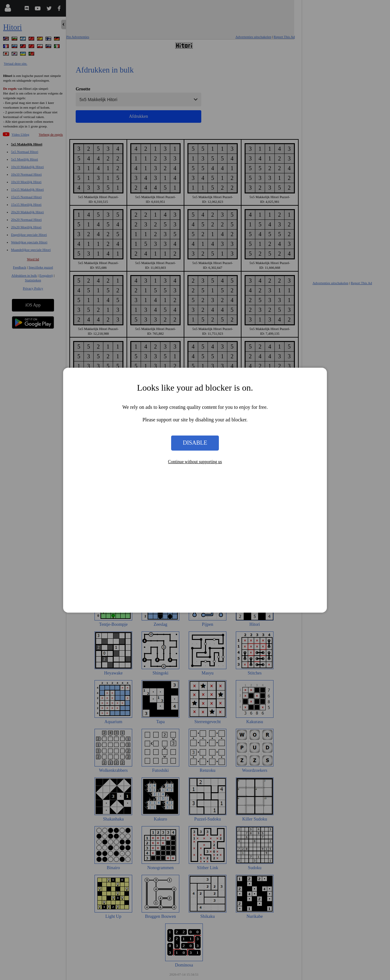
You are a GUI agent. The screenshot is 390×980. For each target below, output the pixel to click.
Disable (195, 443)
